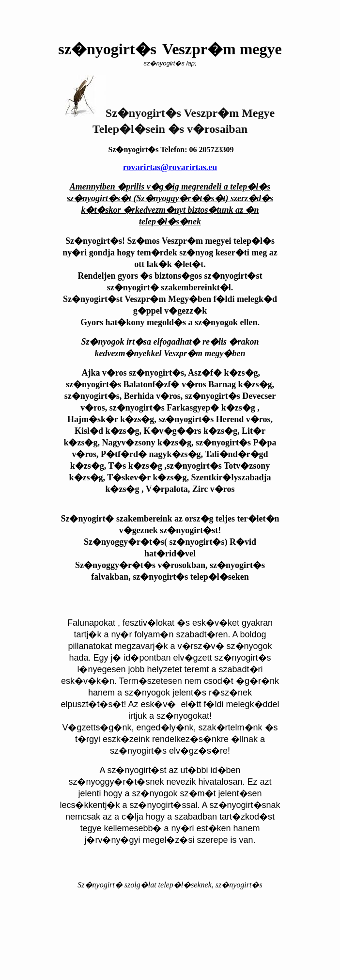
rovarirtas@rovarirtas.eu (170, 167)
